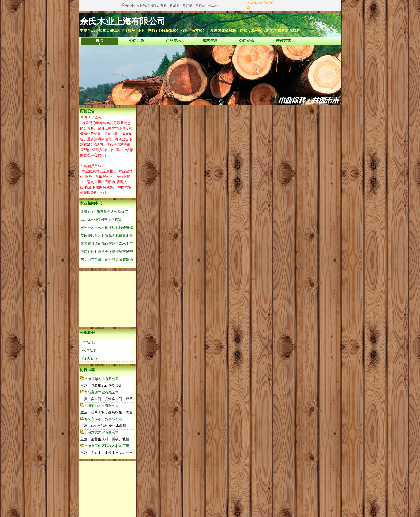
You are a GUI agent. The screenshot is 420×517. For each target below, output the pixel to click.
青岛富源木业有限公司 (102, 392)
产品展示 (173, 41)
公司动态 (247, 41)
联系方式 (283, 41)
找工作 (213, 5)
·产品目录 (90, 343)
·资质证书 (90, 358)
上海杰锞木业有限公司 (102, 432)
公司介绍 (137, 41)
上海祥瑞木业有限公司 (102, 379)
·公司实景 (90, 350)
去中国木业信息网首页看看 (146, 5)
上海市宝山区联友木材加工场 (107, 446)
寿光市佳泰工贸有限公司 (103, 419)
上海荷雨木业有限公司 (102, 406)
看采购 (175, 5)
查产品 (200, 5)
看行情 (187, 5)
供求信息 (210, 41)
